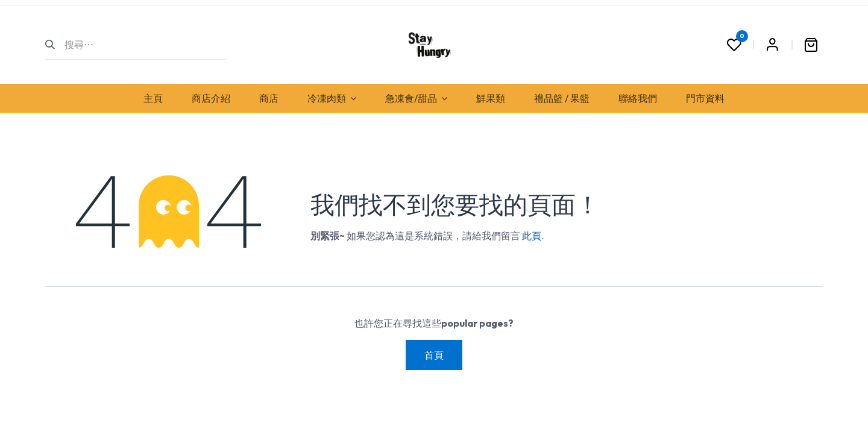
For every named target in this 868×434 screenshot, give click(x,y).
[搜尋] (55, 45)
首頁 (434, 355)
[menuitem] (153, 98)
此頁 (532, 236)
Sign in (772, 45)
